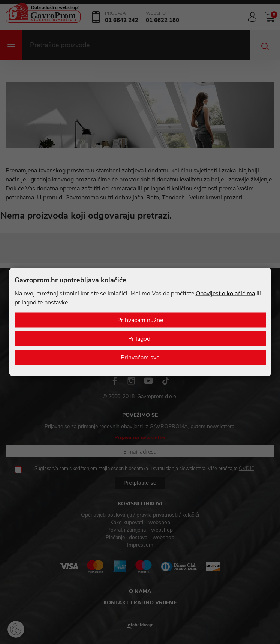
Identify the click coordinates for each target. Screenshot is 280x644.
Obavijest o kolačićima (225, 294)
